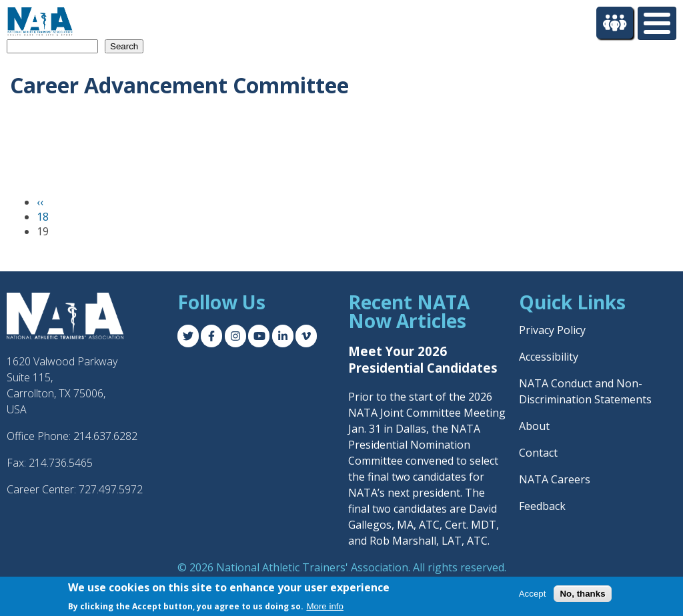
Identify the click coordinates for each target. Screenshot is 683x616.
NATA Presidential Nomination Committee (414, 445)
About (534, 426)
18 (43, 217)
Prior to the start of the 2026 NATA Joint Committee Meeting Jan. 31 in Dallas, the (427, 413)
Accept (533, 594)
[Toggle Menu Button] (657, 23)
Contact (538, 453)
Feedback (542, 506)
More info (325, 606)
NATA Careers (555, 479)
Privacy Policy (552, 330)
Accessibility (549, 357)
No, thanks (582, 594)
